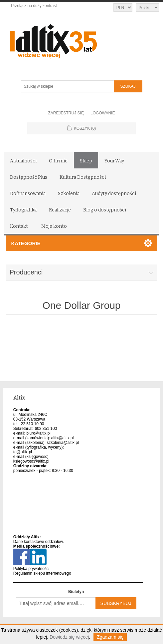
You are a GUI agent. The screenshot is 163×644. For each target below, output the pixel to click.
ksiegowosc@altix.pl (31, 461)
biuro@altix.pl (38, 433)
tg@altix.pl (23, 452)
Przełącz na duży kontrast (34, 6)
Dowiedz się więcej (69, 637)
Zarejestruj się (66, 113)
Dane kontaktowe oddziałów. (39, 542)
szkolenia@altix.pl (63, 443)
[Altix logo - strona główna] (82, 39)
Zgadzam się (110, 637)
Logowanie (103, 113)
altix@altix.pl (63, 438)
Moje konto (54, 226)
